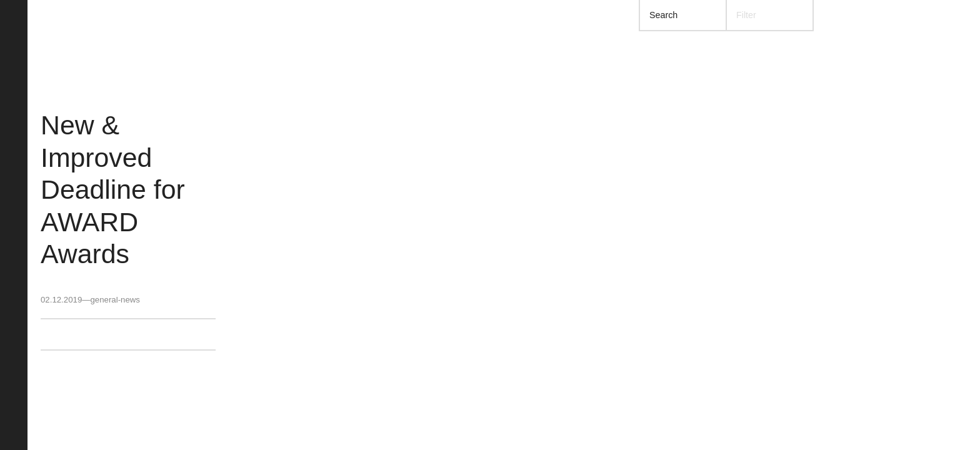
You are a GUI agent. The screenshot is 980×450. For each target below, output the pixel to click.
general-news (115, 300)
